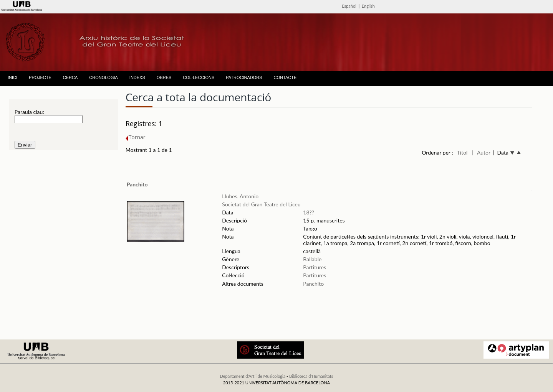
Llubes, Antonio (240, 196)
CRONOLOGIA (103, 77)
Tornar (136, 137)
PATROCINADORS (244, 77)
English (368, 6)
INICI (12, 77)
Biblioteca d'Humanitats (311, 376)
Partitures (315, 267)
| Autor (481, 152)
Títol (462, 152)
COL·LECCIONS (199, 77)
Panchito (137, 184)
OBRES (164, 77)
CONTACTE (285, 77)
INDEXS (137, 77)
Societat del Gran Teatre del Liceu (261, 204)
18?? (309, 212)
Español (349, 6)
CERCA (70, 77)
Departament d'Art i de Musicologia (252, 376)
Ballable (312, 259)
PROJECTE (40, 77)
